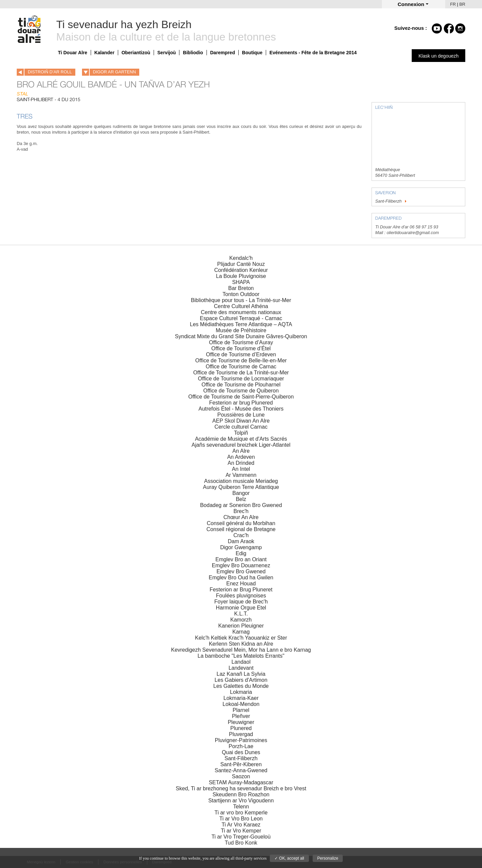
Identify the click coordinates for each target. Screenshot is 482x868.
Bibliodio (193, 53)
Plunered (241, 728)
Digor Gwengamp (241, 547)
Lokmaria (241, 692)
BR (462, 4)
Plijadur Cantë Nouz (241, 264)
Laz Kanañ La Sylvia (241, 674)
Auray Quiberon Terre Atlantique (241, 487)
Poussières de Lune (241, 415)
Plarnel (241, 710)
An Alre (241, 451)
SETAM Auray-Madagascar (241, 782)
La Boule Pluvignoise (241, 276)
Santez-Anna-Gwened (241, 770)
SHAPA (241, 282)
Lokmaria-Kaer (241, 698)
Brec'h (241, 511)
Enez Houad (241, 584)
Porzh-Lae (241, 746)
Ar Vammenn (241, 475)
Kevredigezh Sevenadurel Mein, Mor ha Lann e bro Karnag (241, 650)
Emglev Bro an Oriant (241, 559)
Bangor (241, 493)
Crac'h (241, 535)
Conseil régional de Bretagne (241, 529)
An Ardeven (241, 457)
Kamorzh (241, 620)
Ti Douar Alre (73, 53)
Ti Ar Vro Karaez (241, 825)
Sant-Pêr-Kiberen (241, 764)
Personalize (328, 858)
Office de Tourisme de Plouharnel (241, 385)
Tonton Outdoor (241, 294)
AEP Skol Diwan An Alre (241, 421)
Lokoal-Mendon (241, 704)
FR (453, 4)
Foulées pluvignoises (241, 596)
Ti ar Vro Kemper (241, 831)
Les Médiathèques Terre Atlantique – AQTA (241, 324)
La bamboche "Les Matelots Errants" (241, 656)
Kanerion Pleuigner (241, 626)
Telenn (241, 807)
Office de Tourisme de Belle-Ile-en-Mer (241, 360)
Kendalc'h (241, 258)
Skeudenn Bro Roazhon (241, 794)
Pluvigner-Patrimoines (241, 740)
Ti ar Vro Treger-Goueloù (241, 837)
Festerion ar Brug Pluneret (241, 590)
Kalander (104, 53)
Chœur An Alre (241, 517)
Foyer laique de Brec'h (241, 602)
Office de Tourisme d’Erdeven (241, 354)
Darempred (223, 53)
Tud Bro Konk (241, 843)
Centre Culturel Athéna (241, 306)
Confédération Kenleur (241, 270)
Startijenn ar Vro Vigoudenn (241, 801)
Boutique (252, 53)
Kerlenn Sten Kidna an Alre (241, 644)
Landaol (241, 662)
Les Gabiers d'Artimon (241, 680)
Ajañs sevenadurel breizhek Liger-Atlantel (241, 445)
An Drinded (241, 463)
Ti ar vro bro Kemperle (241, 813)
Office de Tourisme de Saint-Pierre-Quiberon (241, 397)
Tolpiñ (241, 433)
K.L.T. (241, 614)
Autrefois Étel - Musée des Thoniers (241, 409)
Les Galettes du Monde (241, 686)
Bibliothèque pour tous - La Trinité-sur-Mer (241, 300)
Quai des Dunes (241, 752)
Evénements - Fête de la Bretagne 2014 (313, 53)
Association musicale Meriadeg (241, 481)
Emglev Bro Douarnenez (241, 565)
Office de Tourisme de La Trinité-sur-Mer (241, 373)
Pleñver (241, 716)
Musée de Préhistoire (241, 330)
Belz (241, 499)
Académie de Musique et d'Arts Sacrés (241, 439)
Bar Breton (241, 288)
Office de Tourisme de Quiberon (241, 391)
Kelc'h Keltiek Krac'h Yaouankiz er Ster (241, 638)
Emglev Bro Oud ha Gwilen (241, 577)
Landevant (241, 668)
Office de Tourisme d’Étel (241, 348)
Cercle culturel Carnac (241, 427)
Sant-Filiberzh (391, 201)
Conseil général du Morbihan (241, 523)
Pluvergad (241, 734)
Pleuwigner (241, 722)
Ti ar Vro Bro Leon (241, 819)
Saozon (241, 776)
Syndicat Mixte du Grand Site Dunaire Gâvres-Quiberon (241, 336)
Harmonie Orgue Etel (241, 608)
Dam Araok (241, 541)
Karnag (241, 632)
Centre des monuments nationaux (241, 312)
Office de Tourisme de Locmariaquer (241, 379)
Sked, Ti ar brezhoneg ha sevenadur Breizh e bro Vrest (241, 788)
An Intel (241, 469)
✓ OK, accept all (289, 858)
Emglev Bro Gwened (241, 571)
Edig (241, 553)
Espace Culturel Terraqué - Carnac (241, 318)
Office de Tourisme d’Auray (241, 342)
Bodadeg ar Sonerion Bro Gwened (241, 505)
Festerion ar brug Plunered (241, 403)
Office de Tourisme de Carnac (241, 367)
